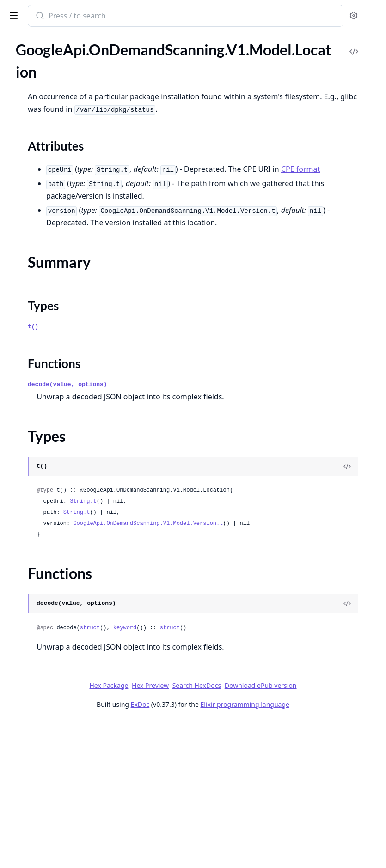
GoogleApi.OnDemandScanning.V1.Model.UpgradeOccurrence (66, 788)
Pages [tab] (17, 51)
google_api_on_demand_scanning (68, 17)
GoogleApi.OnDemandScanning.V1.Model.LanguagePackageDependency (66, 211)
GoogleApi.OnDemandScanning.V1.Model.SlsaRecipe (66, 714)
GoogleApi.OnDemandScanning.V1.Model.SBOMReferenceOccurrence (66, 576)
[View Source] (347, 553)
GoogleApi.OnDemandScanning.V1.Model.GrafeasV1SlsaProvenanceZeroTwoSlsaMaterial (66, 87)
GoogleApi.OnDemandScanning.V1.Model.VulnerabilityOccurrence (66, 826)
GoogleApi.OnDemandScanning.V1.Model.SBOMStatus (66, 589)
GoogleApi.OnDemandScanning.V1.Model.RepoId (66, 539)
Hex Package (242, 807)
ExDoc (224, 838)
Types (25, 324)
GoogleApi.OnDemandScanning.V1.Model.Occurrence (66, 402)
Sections (30, 302)
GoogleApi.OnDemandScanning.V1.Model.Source (66, 726)
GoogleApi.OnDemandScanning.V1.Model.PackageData (66, 427)
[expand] (129, 63)
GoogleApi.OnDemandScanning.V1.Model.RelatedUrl (66, 514)
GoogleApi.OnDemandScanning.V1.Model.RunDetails (66, 564)
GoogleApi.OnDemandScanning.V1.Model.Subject (66, 763)
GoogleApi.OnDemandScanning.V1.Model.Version (66, 801)
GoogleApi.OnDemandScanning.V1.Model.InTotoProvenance (66, 149)
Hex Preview (283, 807)
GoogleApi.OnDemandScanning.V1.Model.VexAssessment (66, 813)
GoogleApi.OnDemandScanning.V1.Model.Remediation (66, 527)
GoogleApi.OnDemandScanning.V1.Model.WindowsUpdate (66, 838)
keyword (263, 737)
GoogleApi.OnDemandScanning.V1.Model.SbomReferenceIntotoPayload (66, 601)
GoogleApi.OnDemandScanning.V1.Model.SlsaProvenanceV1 (66, 689)
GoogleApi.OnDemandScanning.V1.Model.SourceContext (66, 738)
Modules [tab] (56, 51)
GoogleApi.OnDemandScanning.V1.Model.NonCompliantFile (66, 389)
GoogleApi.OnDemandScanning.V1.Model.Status (66, 751)
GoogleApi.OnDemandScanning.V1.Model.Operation (66, 414)
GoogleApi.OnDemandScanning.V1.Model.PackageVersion (66, 464)
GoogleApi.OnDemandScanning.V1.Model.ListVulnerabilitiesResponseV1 (66, 274)
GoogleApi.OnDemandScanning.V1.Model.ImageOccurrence (66, 136)
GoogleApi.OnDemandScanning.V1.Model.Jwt (66, 199)
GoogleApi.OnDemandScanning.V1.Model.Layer (66, 224)
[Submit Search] (178, 17)
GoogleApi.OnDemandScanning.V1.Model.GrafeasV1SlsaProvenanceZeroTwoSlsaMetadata (66, 99)
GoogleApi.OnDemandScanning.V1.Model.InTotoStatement (66, 174)
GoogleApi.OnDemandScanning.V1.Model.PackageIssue (66, 439)
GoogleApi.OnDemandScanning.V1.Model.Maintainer (66, 352)
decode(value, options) (206, 459)
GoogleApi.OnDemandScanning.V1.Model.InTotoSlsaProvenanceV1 (66, 161)
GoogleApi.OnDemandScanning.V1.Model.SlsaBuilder (66, 639)
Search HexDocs (225, 820)
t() (172, 401)
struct (229, 737)
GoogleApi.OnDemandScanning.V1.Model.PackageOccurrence (66, 452)
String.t (222, 599)
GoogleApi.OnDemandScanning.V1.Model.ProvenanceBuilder (66, 489)
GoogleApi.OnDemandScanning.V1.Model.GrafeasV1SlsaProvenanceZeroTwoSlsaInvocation (66, 74)
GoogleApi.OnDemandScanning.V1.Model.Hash (66, 112)
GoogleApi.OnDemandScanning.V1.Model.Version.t (250, 633)
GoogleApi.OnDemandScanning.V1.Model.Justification (66, 186)
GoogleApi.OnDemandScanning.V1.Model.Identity (66, 124)
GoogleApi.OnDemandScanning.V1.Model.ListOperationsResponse (66, 261)
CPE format (301, 206)
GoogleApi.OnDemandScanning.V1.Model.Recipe (66, 502)
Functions (32, 335)
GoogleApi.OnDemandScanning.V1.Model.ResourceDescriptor (66, 552)
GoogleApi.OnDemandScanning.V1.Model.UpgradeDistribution (66, 776)
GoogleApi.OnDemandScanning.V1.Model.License (66, 249)
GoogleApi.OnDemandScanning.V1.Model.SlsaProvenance (66, 676)
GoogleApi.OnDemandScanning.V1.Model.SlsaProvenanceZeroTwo (66, 701)
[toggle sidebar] (127, 15)
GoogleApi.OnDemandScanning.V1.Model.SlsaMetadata (66, 664)
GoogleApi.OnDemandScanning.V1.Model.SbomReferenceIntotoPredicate (66, 614)
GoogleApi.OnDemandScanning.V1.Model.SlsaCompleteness (66, 651)
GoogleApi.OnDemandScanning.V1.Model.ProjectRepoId (66, 477)
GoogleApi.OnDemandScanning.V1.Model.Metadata (66, 377)
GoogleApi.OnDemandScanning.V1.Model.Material (66, 365)
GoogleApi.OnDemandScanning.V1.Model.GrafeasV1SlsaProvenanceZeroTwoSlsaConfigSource (66, 62)
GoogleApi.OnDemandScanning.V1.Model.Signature (66, 626)
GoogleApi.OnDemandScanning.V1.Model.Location (66, 286)
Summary (31, 313)
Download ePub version (289, 819)
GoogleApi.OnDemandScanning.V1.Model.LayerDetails (66, 236)
